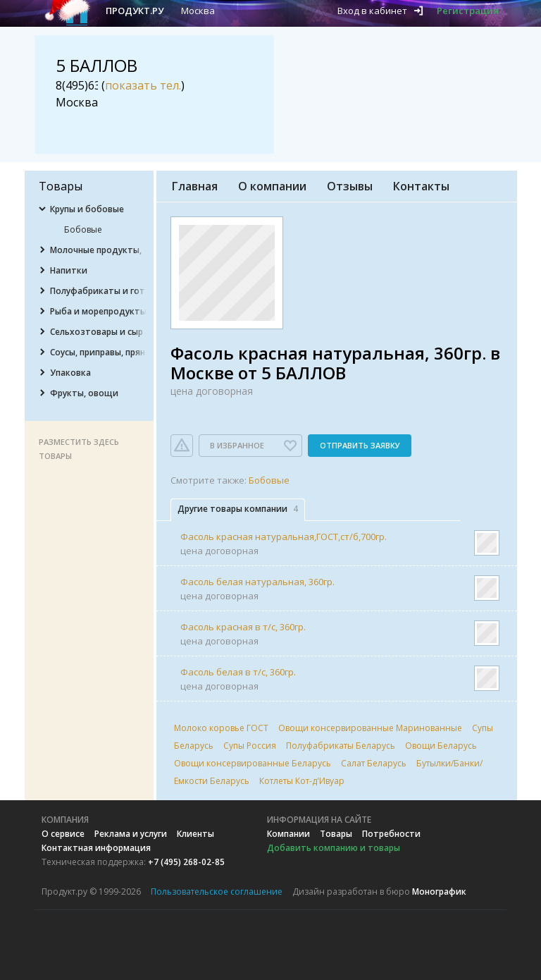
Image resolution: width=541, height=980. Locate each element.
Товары (336, 834)
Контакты (421, 186)
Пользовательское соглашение (217, 892)
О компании (272, 186)
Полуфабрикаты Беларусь (341, 746)
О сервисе (63, 834)
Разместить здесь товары (79, 449)
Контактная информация (96, 848)
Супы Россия (250, 746)
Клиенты (195, 834)
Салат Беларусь (374, 763)
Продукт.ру (135, 11)
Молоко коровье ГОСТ (221, 728)
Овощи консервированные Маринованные (370, 728)
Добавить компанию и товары (334, 848)
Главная (195, 186)
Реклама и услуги (131, 834)
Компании (288, 834)
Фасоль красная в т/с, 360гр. (243, 627)
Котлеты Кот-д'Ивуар (302, 781)
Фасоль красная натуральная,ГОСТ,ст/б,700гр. (284, 537)
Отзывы (350, 186)
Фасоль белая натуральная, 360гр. (257, 582)
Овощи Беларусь (441, 746)
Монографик (439, 892)
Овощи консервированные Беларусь (253, 763)
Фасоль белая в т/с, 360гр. (238, 672)
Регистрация (468, 11)
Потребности (391, 834)
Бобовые (269, 480)
